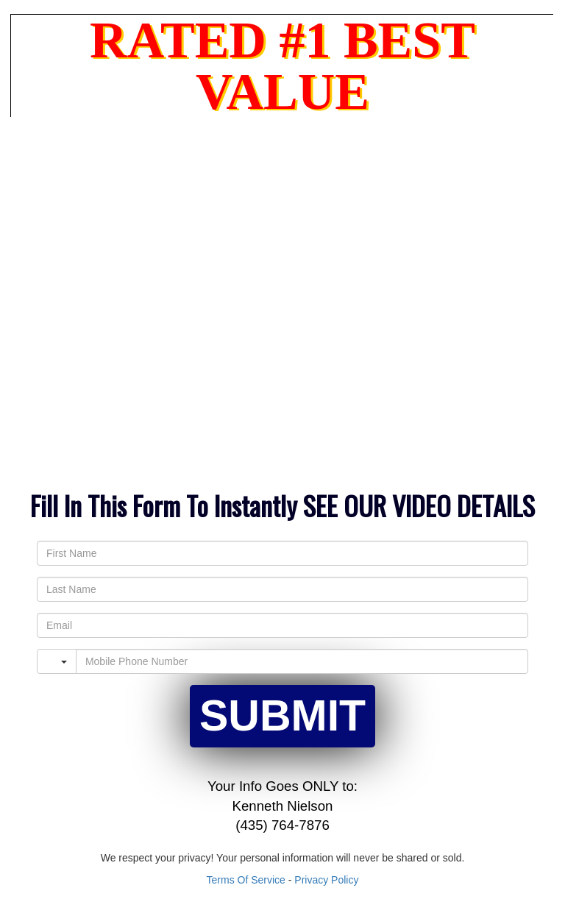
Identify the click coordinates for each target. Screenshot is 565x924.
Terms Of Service (246, 880)
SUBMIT (282, 716)
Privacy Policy (326, 880)
